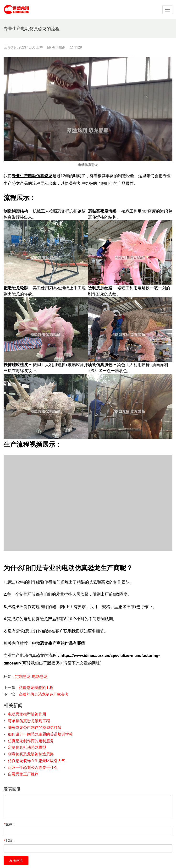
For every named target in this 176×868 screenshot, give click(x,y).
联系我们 (71, 631)
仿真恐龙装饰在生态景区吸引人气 (37, 761)
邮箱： (10, 841)
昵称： (10, 824)
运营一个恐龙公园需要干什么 (33, 767)
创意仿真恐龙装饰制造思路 (31, 754)
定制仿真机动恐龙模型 (27, 747)
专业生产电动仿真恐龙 (32, 176)
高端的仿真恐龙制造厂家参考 (44, 694)
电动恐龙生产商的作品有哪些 (58, 643)
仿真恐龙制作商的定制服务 (31, 741)
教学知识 (59, 47)
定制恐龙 (23, 677)
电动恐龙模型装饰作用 (27, 714)
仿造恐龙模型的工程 (36, 688)
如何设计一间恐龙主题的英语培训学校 (40, 734)
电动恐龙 (40, 677)
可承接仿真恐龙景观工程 (29, 721)
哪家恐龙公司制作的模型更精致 (35, 728)
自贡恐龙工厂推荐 (23, 774)
